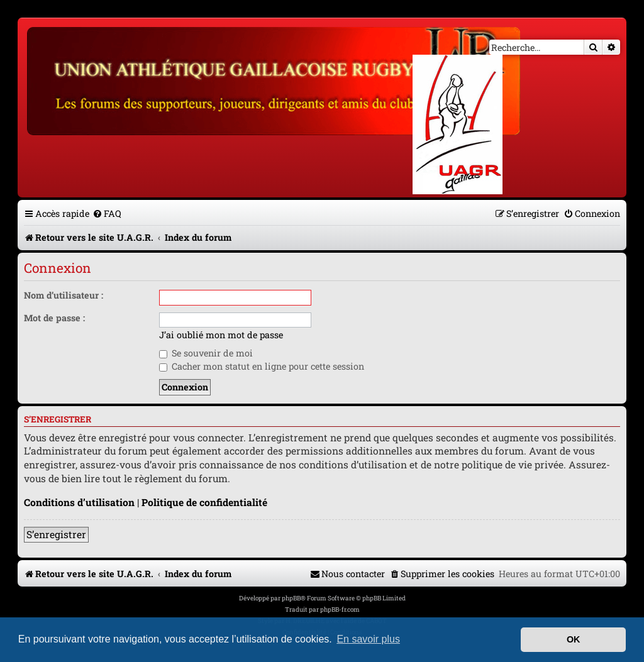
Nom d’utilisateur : (64, 295)
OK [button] (574, 639)
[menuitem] (107, 213)
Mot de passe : (54, 318)
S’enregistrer (56, 534)
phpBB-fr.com (340, 610)
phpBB (291, 598)
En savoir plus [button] (368, 639)
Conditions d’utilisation (79, 502)
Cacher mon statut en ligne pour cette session (262, 366)
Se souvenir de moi (206, 353)
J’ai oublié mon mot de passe (221, 335)
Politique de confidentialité (204, 502)
